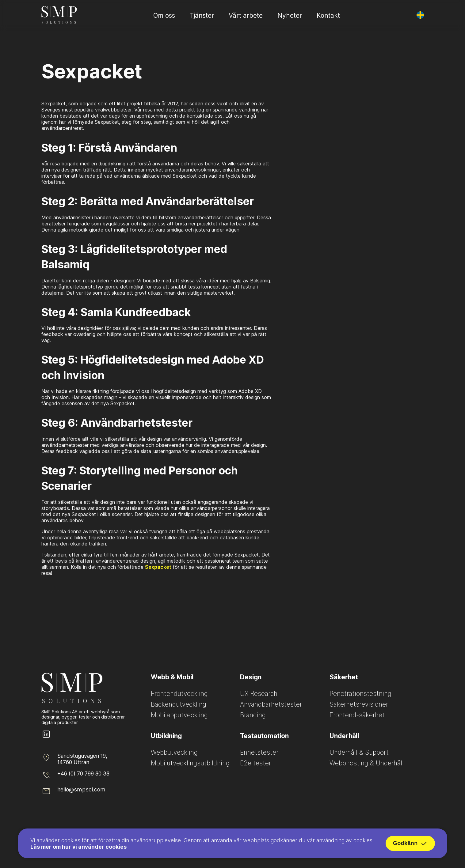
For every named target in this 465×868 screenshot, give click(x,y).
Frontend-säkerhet (357, 715)
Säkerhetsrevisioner (359, 704)
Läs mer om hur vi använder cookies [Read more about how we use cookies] (78, 848)
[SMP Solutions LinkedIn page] (46, 737)
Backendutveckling (179, 704)
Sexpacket (158, 567)
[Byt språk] (420, 15)
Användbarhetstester (271, 704)
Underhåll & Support (359, 752)
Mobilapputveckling (179, 715)
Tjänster (202, 15)
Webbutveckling (174, 752)
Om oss (164, 15)
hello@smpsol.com (81, 789)
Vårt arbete (246, 15)
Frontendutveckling (179, 694)
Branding (253, 715)
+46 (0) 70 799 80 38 (83, 774)
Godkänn (410, 845)
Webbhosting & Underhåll (367, 763)
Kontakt (328, 15)
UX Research (259, 694)
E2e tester (255, 763)
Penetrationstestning (360, 694)
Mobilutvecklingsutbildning (190, 763)
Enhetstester (259, 752)
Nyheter (290, 15)
